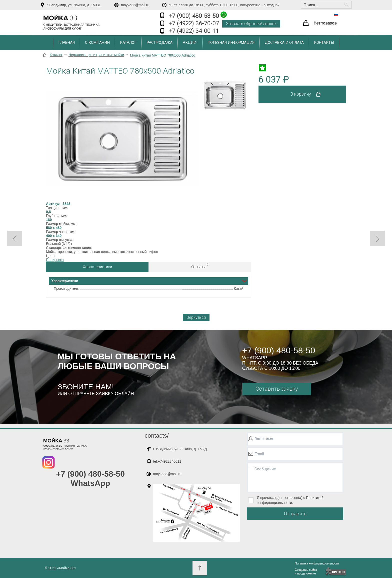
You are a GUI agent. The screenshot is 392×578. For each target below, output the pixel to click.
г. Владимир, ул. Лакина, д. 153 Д (73, 5)
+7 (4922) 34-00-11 (194, 31)
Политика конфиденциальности (317, 563)
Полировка (55, 260)
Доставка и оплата (284, 43)
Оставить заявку (277, 389)
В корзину (307, 94)
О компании (97, 43)
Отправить (295, 514)
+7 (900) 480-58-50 (198, 15)
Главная (66, 43)
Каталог (128, 43)
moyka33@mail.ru (135, 5)
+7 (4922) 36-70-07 (194, 23)
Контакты (324, 43)
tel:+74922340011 (167, 461)
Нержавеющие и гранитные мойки (96, 55)
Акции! (190, 43)
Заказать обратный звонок (251, 24)
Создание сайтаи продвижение (306, 572)
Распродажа (160, 43)
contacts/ (157, 436)
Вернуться (196, 317)
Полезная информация (231, 43)
